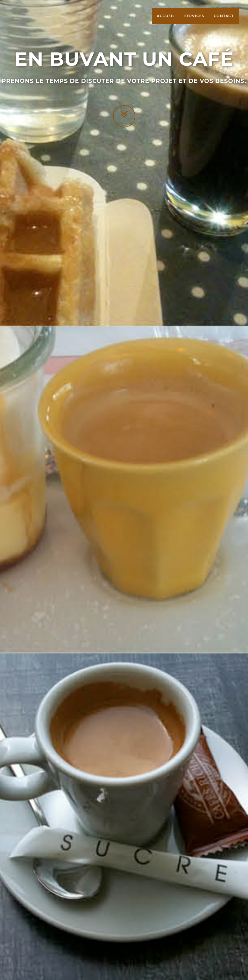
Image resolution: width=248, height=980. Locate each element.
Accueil (166, 22)
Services (194, 22)
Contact (224, 22)
